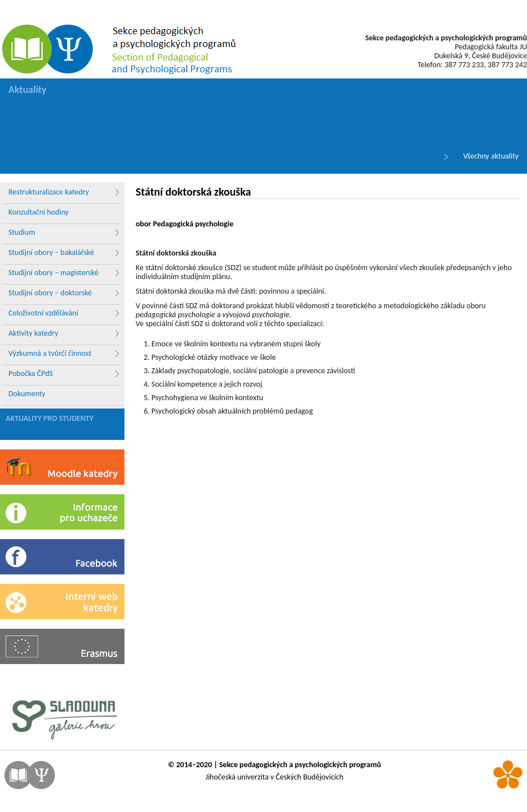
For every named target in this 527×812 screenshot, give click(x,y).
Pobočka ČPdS (64, 374)
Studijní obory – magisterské (64, 273)
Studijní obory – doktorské (64, 293)
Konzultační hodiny (38, 212)
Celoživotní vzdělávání (64, 313)
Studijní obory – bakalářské (64, 253)
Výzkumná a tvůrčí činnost (64, 354)
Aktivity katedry (64, 333)
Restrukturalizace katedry (64, 192)
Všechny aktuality (491, 156)
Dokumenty (27, 394)
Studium (64, 233)
